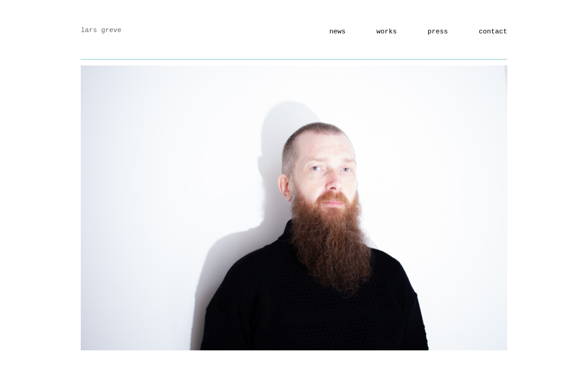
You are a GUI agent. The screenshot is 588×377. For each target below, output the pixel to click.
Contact (493, 32)
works (387, 32)
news (338, 32)
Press (438, 32)
